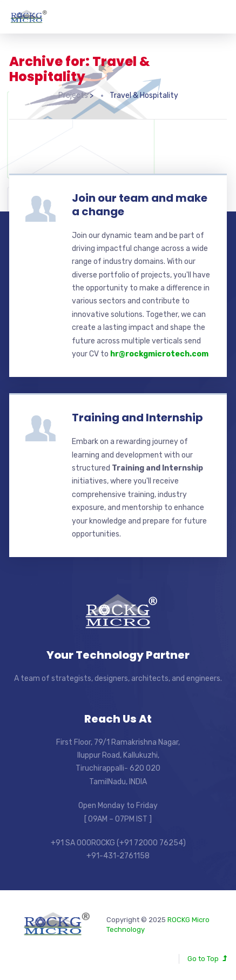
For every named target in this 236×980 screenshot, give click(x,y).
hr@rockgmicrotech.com (159, 354)
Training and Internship (137, 418)
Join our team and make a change (140, 205)
